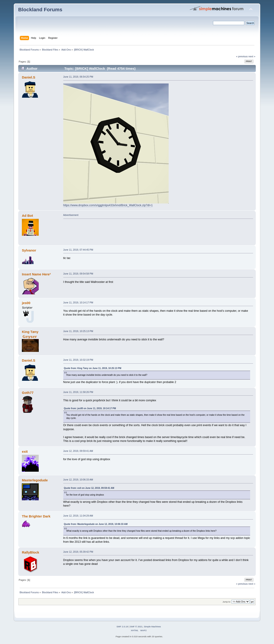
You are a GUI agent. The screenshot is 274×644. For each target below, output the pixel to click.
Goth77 (28, 393)
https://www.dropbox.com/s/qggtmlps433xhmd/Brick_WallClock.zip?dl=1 (108, 205)
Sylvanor (29, 250)
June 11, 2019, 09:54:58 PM (78, 274)
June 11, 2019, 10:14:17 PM (78, 302)
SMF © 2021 (136, 627)
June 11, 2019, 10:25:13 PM (78, 331)
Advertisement (71, 215)
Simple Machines (152, 627)
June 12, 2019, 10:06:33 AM (78, 480)
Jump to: (227, 602)
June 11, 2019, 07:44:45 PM (78, 250)
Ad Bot (27, 216)
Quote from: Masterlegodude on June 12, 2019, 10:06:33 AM (96, 524)
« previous (242, 56)
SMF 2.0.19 (122, 627)
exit (25, 451)
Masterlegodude (35, 480)
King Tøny (30, 332)
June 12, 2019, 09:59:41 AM (78, 451)
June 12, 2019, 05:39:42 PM (78, 552)
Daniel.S (28, 77)
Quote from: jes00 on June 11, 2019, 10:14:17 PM (90, 408)
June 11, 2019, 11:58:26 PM (78, 392)
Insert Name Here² (36, 274)
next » (252, 56)
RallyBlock (31, 552)
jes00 (26, 303)
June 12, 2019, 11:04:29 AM (78, 516)
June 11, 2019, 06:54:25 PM (78, 77)
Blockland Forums (40, 10)
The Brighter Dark (36, 516)
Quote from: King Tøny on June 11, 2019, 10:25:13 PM (93, 368)
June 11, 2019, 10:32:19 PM (78, 360)
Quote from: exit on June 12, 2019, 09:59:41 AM (89, 488)
